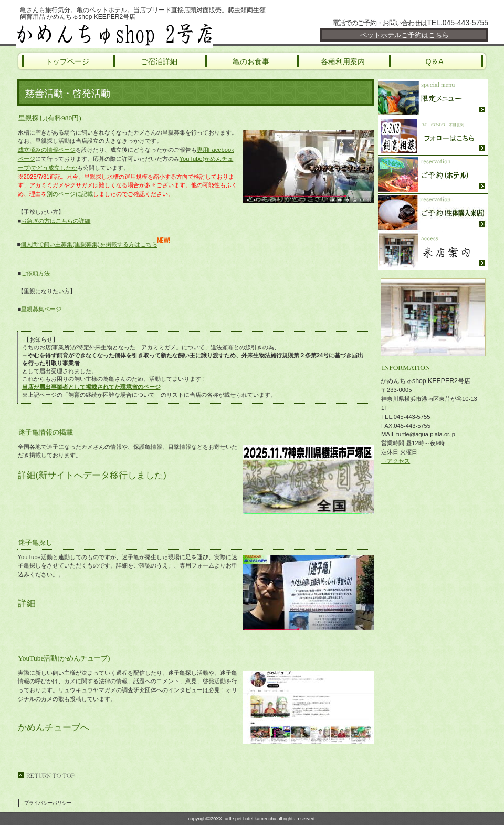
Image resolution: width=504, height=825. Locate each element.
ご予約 (433, 175)
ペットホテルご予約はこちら (405, 35)
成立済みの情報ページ (47, 150)
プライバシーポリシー (48, 803)
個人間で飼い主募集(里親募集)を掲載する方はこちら (95, 244)
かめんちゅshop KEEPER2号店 (142, 34)
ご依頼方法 (35, 273)
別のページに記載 (70, 194)
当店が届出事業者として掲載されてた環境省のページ (91, 387)
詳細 (27, 604)
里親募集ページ (41, 309)
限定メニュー (433, 98)
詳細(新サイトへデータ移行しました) (92, 475)
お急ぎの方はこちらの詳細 (56, 221)
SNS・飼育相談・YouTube (433, 136)
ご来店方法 (433, 251)
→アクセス (396, 461)
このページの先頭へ (46, 775)
